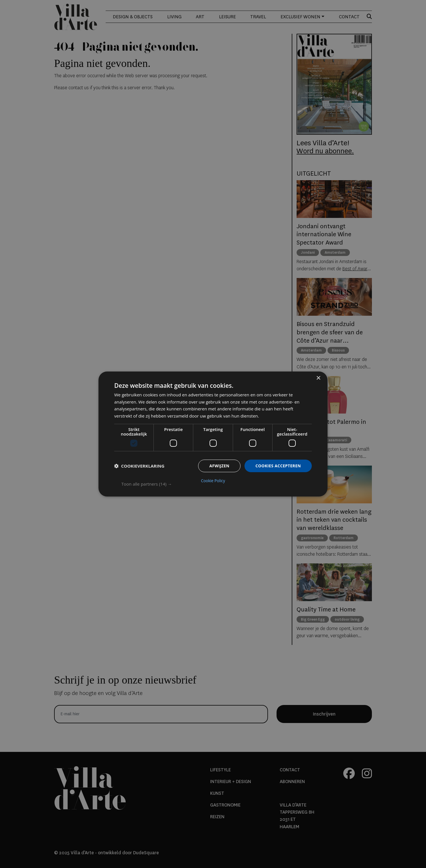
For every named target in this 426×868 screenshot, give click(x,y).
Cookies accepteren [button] (278, 466)
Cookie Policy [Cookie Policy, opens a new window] (213, 481)
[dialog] (213, 434)
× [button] (318, 378)
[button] (217, 484)
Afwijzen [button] (219, 466)
